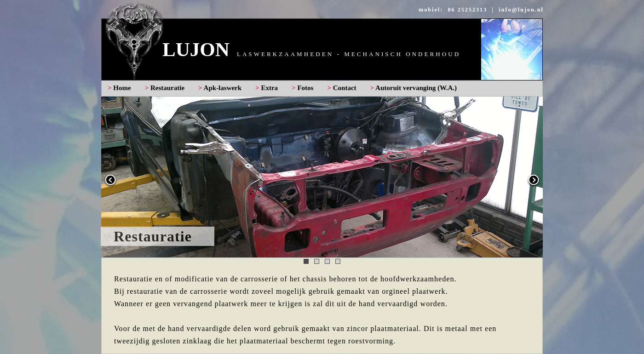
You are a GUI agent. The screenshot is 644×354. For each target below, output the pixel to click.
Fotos (305, 88)
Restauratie (167, 88)
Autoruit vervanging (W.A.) (416, 88)
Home (122, 88)
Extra (269, 88)
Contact (345, 88)
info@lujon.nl (521, 10)
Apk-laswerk (223, 88)
